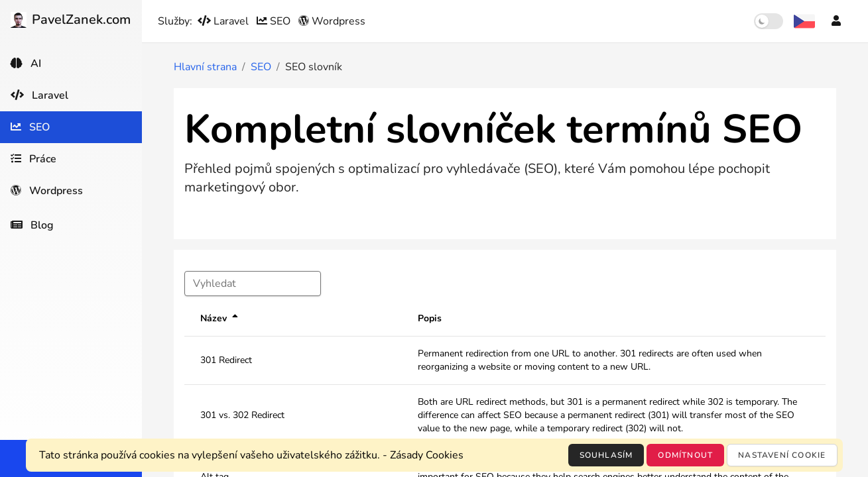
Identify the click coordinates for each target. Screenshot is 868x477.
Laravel (224, 21)
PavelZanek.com (71, 20)
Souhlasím (606, 455)
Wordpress (332, 21)
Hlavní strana (205, 67)
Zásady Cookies (427, 455)
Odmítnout (685, 455)
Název (214, 318)
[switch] (769, 21)
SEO (275, 21)
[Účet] (836, 21)
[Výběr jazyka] (804, 21)
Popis (430, 318)
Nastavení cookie (782, 455)
